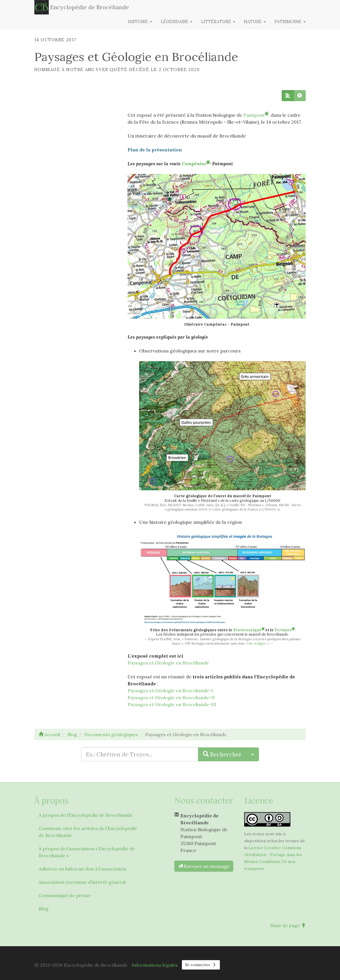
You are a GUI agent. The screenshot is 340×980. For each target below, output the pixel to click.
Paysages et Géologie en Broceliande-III (172, 704)
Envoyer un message (204, 866)
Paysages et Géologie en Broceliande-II (171, 697)
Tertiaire (285, 630)
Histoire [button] (140, 22)
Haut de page (288, 925)
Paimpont (256, 115)
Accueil (49, 734)
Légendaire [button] (177, 22)
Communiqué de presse (65, 895)
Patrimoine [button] (290, 22)
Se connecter (201, 965)
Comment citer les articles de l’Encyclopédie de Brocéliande (88, 832)
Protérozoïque (249, 630)
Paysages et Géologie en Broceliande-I (170, 691)
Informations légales (155, 965)
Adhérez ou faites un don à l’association (82, 869)
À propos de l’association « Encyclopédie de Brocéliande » (87, 852)
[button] (288, 96)
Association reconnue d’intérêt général (82, 882)
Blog (44, 909)
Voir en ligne (256, 643)
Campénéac (196, 164)
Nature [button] (255, 22)
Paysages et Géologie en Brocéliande (168, 663)
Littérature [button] (218, 22)
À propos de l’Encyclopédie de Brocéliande (86, 815)
